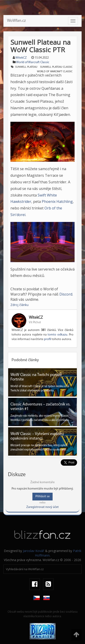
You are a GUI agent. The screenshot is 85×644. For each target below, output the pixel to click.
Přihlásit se (42, 496)
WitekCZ (21, 58)
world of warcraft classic (55, 72)
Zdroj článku (19, 305)
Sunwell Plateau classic (56, 67)
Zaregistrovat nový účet (42, 507)
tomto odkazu (57, 335)
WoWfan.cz (16, 21)
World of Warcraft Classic (33, 62)
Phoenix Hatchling (57, 201)
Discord (66, 294)
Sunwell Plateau (26, 67)
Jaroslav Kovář (34, 551)
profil (47, 339)
